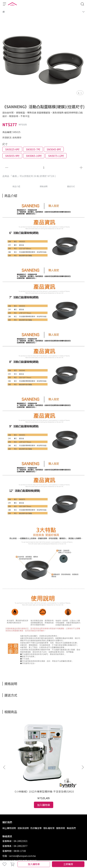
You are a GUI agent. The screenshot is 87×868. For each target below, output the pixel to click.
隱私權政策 (49, 792)
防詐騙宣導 (36, 792)
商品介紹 (16, 186)
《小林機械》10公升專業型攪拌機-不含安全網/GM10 (25, 757)
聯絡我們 (71, 792)
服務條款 (61, 792)
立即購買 (68, 864)
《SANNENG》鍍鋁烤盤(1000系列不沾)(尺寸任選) (62, 757)
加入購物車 (34, 864)
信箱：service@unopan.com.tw (19, 820)
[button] (83, 749)
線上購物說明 (9, 792)
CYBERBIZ (40, 856)
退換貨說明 (23, 792)
